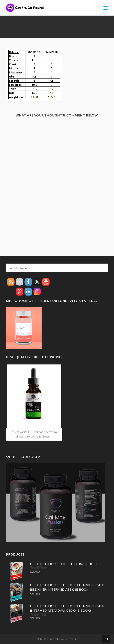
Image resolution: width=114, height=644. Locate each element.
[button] (103, 268)
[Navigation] (106, 8)
